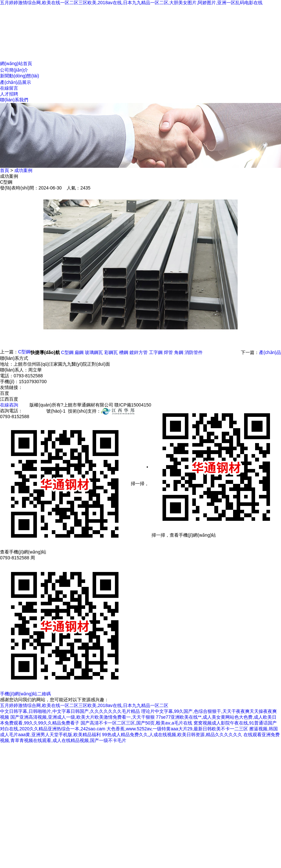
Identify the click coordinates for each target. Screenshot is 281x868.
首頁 (5, 170)
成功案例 (23, 170)
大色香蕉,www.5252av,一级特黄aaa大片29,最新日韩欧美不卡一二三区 (177, 729)
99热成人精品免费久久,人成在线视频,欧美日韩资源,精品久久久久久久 (172, 735)
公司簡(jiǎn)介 (14, 70)
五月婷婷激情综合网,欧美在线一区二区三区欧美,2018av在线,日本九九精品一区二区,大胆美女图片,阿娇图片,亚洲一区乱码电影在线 (131, 3)
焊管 (168, 352)
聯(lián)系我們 (14, 100)
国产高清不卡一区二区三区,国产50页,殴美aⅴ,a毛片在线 (136, 723)
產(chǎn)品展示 (16, 82)
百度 (5, 393)
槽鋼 (124, 352)
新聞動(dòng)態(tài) (20, 76)
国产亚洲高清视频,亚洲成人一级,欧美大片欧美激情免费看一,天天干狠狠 (83, 717)
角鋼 (179, 352)
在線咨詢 (9, 405)
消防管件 (194, 352)
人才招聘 (9, 94)
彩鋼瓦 (111, 352)
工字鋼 (156, 352)
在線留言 (9, 88)
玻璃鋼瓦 (94, 352)
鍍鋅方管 (139, 352)
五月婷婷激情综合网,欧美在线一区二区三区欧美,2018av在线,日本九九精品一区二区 (84, 705)
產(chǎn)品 (270, 352)
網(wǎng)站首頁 (16, 63)
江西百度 (9, 399)
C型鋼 (24, 352)
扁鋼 (79, 352)
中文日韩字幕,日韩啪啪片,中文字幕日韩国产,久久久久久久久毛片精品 (70, 711)
